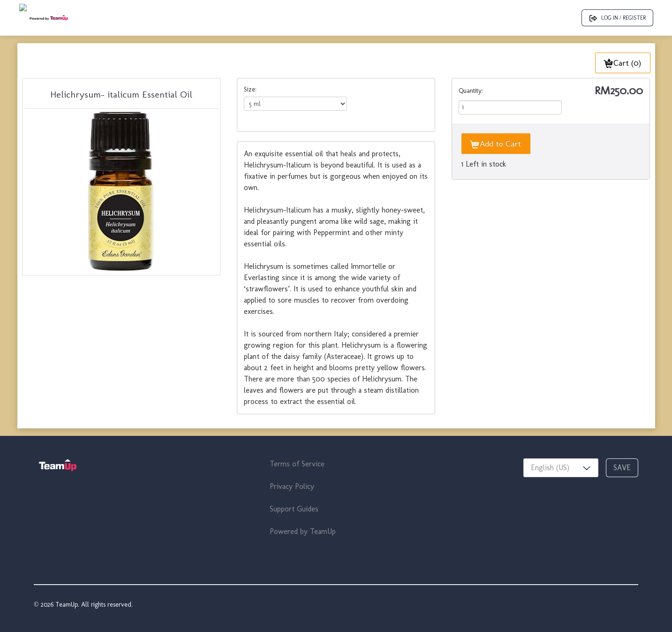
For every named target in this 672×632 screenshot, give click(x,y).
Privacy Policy (292, 486)
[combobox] (561, 468)
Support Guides (294, 509)
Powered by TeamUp (303, 531)
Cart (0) (623, 63)
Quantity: (471, 91)
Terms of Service (297, 464)
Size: (250, 89)
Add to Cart (496, 144)
